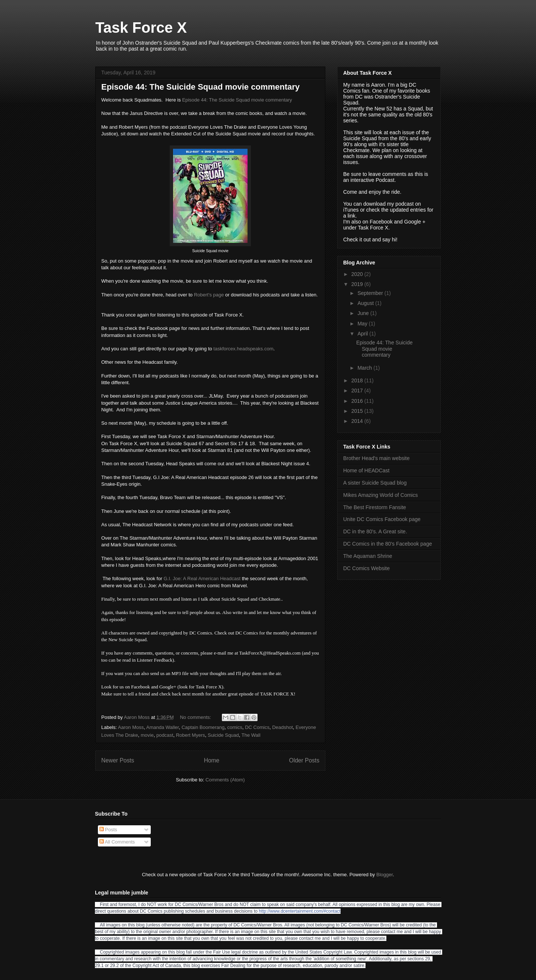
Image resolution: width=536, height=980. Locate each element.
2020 (358, 274)
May (363, 324)
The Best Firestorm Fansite (375, 507)
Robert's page (209, 295)
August (366, 303)
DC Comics (257, 727)
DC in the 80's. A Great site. (375, 531)
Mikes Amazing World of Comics (380, 495)
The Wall (251, 735)
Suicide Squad (223, 735)
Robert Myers (191, 735)
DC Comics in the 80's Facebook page (387, 544)
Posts (108, 830)
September (371, 293)
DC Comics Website (366, 568)
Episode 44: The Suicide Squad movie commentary (200, 87)
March (365, 368)
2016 (358, 401)
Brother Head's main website (377, 458)
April (363, 334)
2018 (358, 380)
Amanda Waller (163, 727)
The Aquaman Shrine (368, 556)
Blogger (385, 875)
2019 (358, 284)
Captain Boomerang (203, 727)
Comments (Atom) (225, 780)
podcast (165, 735)
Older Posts (304, 760)
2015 (358, 411)
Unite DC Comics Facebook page (382, 519)
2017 (358, 391)
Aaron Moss (131, 727)
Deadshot (283, 727)
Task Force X (141, 28)
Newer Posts (118, 760)
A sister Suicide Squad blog (375, 483)
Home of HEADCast (366, 470)
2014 (358, 421)
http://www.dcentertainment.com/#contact (299, 911)
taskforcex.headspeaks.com (243, 349)
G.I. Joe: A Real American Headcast (202, 579)
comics (235, 727)
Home (212, 760)
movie (147, 735)
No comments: (196, 717)
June (364, 313)
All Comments (117, 842)
